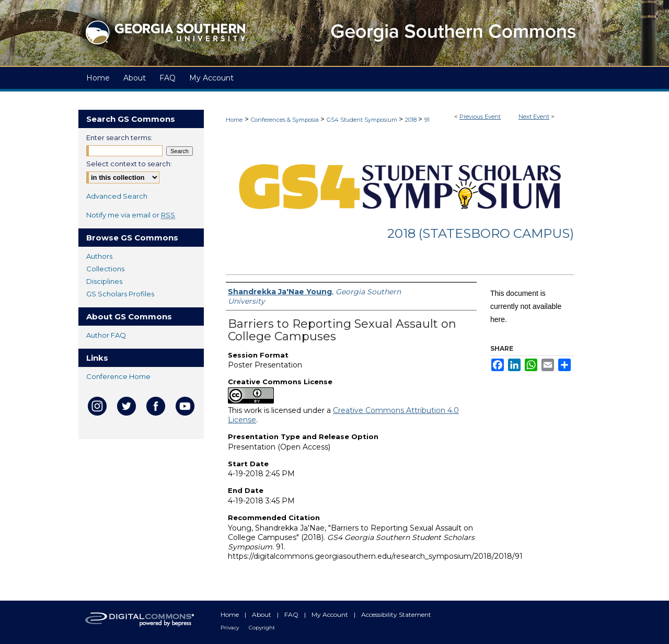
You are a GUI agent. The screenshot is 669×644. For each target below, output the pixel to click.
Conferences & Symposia (286, 120)
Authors (99, 256)
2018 (412, 120)
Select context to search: (129, 164)
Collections (105, 269)
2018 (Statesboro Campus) (481, 233)
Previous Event (480, 117)
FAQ (292, 614)
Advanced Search (117, 196)
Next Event (534, 117)
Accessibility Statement (396, 614)
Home (234, 120)
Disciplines (104, 281)
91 (427, 120)
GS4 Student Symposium (363, 120)
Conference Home (118, 376)
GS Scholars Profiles (120, 294)
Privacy (230, 628)
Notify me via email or (131, 215)
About (262, 614)
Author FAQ (106, 335)
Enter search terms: (119, 137)
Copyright (262, 628)
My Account (331, 614)
